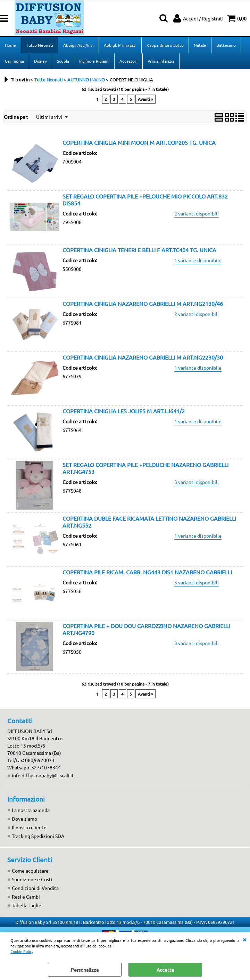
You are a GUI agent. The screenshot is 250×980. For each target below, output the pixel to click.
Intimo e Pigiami (94, 61)
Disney (40, 61)
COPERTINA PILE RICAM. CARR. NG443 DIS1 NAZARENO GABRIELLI (147, 572)
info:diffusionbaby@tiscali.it (43, 775)
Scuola (63, 61)
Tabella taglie (27, 905)
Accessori (128, 61)
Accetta (165, 970)
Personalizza (85, 970)
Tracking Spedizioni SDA (38, 836)
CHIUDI (244, 939)
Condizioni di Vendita (35, 888)
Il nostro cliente (29, 827)
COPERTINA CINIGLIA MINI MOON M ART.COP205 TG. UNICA (139, 142)
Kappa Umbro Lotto (165, 45)
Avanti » (145, 99)
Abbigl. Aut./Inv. (78, 45)
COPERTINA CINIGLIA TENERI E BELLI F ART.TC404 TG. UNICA (139, 250)
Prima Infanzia (161, 61)
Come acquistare (30, 871)
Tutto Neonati (40, 45)
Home (10, 45)
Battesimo (226, 45)
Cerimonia (14, 61)
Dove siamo (24, 819)
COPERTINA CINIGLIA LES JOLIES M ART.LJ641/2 (124, 411)
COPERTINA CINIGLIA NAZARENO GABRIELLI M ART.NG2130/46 (143, 303)
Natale (200, 45)
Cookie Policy (22, 951)
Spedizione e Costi (32, 879)
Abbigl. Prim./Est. (120, 45)
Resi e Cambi (26, 897)
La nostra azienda (31, 810)
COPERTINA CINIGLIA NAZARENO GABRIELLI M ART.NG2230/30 (143, 357)
